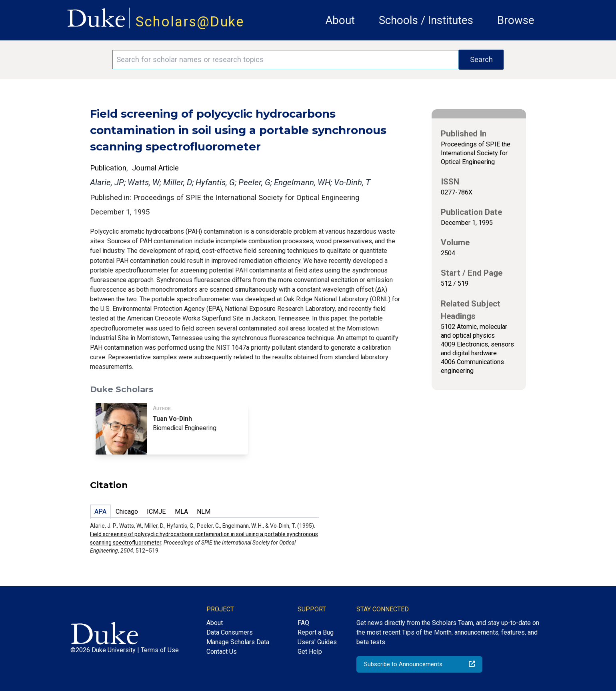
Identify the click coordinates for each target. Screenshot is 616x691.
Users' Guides (317, 642)
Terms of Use (160, 650)
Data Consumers (230, 632)
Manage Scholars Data (238, 642)
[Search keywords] (286, 60)
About (340, 20)
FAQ (303, 623)
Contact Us (222, 652)
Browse (516, 20)
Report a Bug (316, 632)
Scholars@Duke (190, 22)
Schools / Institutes (426, 20)
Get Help (310, 652)
